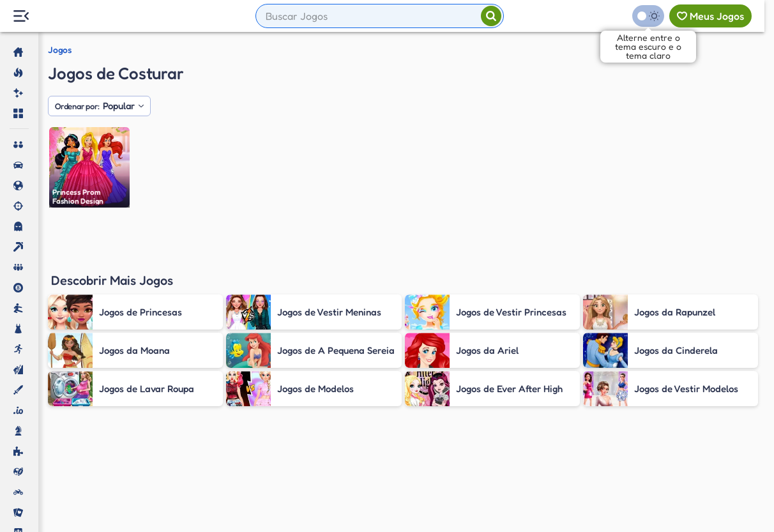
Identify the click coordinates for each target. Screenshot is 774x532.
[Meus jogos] (710, 16)
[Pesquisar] (491, 16)
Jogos (60, 50)
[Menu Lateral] (21, 16)
